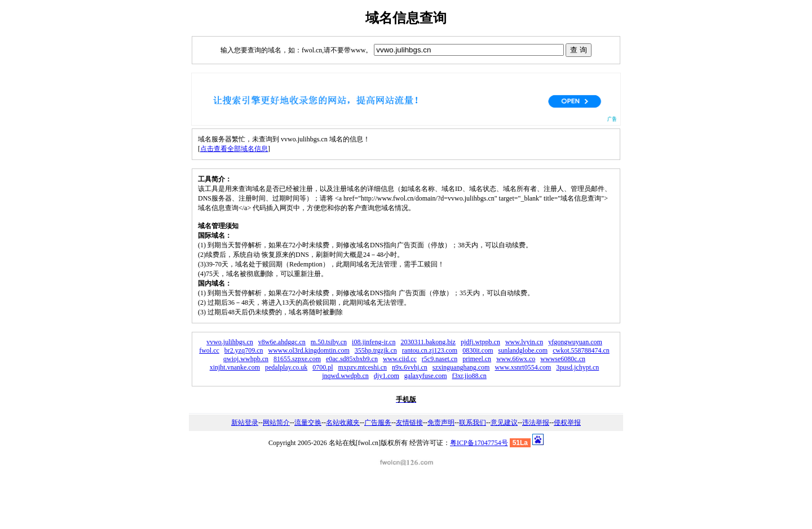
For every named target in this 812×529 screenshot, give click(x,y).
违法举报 (536, 423)
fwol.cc (209, 350)
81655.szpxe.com (297, 359)
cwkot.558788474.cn (581, 350)
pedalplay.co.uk (286, 367)
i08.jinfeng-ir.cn (374, 342)
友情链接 (409, 423)
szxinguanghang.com (461, 367)
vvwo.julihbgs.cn (230, 342)
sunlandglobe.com (523, 350)
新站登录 (245, 423)
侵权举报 (567, 423)
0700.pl (323, 367)
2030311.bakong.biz (428, 342)
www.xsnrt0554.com (523, 367)
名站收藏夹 (343, 423)
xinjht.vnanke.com (235, 367)
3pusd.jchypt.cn (577, 367)
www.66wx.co (516, 359)
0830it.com (478, 350)
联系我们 (473, 423)
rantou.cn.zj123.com (430, 350)
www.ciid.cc (400, 359)
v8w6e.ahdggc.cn (282, 342)
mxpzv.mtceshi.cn (363, 367)
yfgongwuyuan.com (575, 342)
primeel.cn (477, 359)
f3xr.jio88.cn (469, 376)
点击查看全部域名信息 (234, 149)
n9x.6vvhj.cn (410, 367)
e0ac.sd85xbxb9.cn (352, 359)
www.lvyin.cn (524, 342)
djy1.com (387, 376)
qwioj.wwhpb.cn (246, 359)
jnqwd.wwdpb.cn (345, 376)
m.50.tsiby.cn (329, 342)
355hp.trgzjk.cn (376, 350)
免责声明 (441, 423)
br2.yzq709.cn (244, 350)
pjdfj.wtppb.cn (480, 342)
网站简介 (276, 423)
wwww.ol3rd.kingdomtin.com (309, 350)
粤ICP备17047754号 (479, 443)
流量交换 (308, 423)
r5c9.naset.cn (440, 359)
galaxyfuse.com (426, 376)
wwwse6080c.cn (563, 359)
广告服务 (378, 423)
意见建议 (504, 423)
